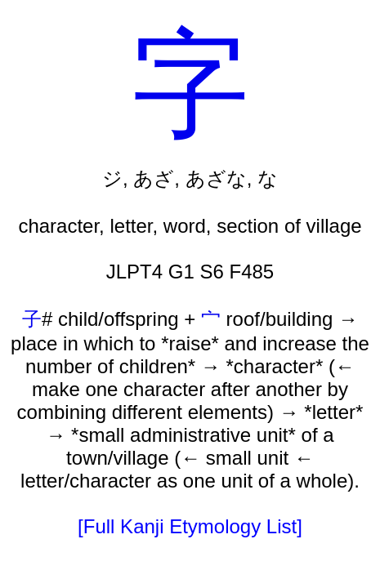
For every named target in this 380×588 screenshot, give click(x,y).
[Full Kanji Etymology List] (190, 526)
